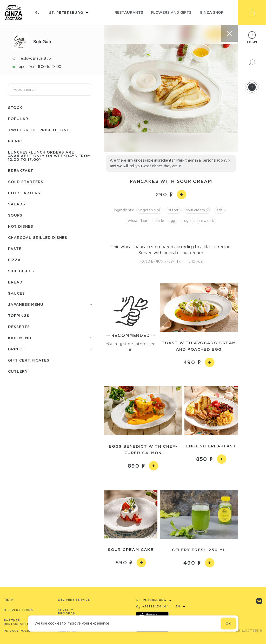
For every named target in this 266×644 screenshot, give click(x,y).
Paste (15, 249)
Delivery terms (18, 610)
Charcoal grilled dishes (38, 237)
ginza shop (212, 12)
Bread (15, 282)
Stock (15, 108)
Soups (15, 215)
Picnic (15, 141)
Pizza (14, 260)
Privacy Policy (18, 631)
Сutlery (18, 371)
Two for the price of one (39, 130)
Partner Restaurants (16, 622)
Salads (17, 204)
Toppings (19, 316)
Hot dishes (21, 226)
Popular (18, 119)
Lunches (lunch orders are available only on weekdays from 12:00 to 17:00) (49, 156)
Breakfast (21, 171)
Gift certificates (29, 360)
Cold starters (26, 182)
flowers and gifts (171, 12)
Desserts (19, 327)
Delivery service (74, 600)
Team (9, 600)
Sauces (16, 293)
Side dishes (21, 271)
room (222, 160)
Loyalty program (67, 612)
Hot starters (24, 193)
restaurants (129, 12)
